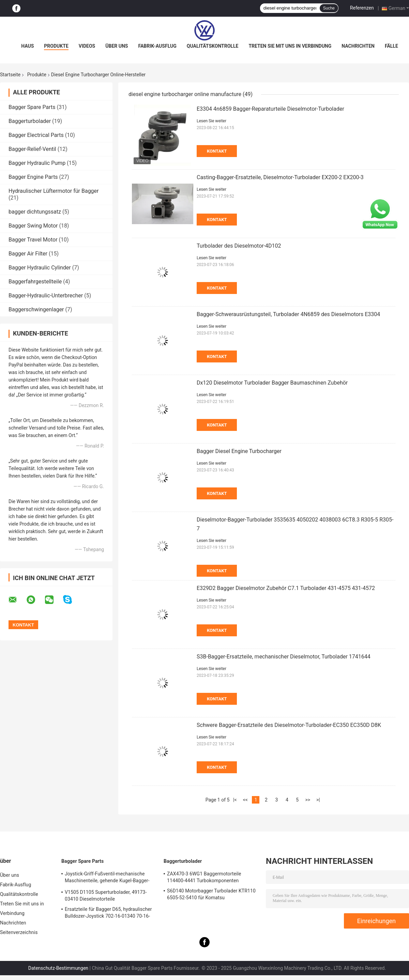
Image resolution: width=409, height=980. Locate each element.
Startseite (10, 75)
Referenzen (362, 8)
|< (235, 800)
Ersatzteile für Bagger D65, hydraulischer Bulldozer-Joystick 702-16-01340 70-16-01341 (108, 914)
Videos (87, 46)
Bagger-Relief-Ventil (32, 149)
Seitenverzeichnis (19, 932)
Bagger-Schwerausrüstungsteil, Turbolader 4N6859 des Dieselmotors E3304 (288, 314)
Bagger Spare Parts (32, 107)
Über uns (117, 46)
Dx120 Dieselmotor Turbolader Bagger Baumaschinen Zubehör (272, 383)
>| (318, 800)
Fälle (391, 46)
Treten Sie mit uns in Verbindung (290, 46)
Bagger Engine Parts (33, 177)
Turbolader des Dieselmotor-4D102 (239, 246)
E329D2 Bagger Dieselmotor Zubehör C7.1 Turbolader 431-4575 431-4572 (286, 588)
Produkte (56, 46)
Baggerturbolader (30, 121)
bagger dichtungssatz (35, 212)
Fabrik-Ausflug (157, 46)
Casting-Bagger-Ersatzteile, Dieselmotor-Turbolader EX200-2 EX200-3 (280, 177)
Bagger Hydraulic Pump (37, 163)
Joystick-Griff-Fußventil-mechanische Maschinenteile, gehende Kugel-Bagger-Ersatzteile (107, 878)
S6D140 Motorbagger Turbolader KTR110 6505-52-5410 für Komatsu (211, 894)
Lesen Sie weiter (211, 121)
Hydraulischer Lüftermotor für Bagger (54, 191)
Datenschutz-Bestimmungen (58, 968)
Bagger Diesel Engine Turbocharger (239, 451)
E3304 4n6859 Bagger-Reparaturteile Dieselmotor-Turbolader (270, 109)
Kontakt (217, 151)
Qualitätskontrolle (213, 46)
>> (308, 800)
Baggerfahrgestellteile (35, 282)
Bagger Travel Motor (33, 240)
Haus (27, 46)
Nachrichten (358, 46)
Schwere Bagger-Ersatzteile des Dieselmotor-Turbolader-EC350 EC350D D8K (289, 725)
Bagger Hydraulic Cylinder (40, 268)
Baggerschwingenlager (36, 309)
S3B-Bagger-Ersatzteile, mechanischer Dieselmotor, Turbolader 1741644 (284, 657)
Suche (329, 8)
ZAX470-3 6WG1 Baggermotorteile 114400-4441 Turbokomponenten (204, 877)
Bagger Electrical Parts (36, 135)
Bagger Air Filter (28, 254)
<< (245, 800)
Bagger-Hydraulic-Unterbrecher (46, 295)
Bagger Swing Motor (33, 226)
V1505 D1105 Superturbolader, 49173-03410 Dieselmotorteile (106, 896)
